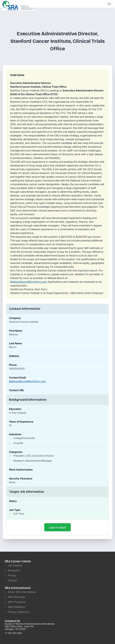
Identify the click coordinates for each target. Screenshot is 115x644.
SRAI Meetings (15, 597)
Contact (11, 580)
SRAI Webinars (15, 607)
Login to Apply (57, 527)
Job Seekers (14, 565)
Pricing (10, 575)
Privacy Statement (17, 612)
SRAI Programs (15, 602)
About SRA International (20, 592)
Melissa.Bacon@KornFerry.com (29, 282)
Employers (12, 570)
